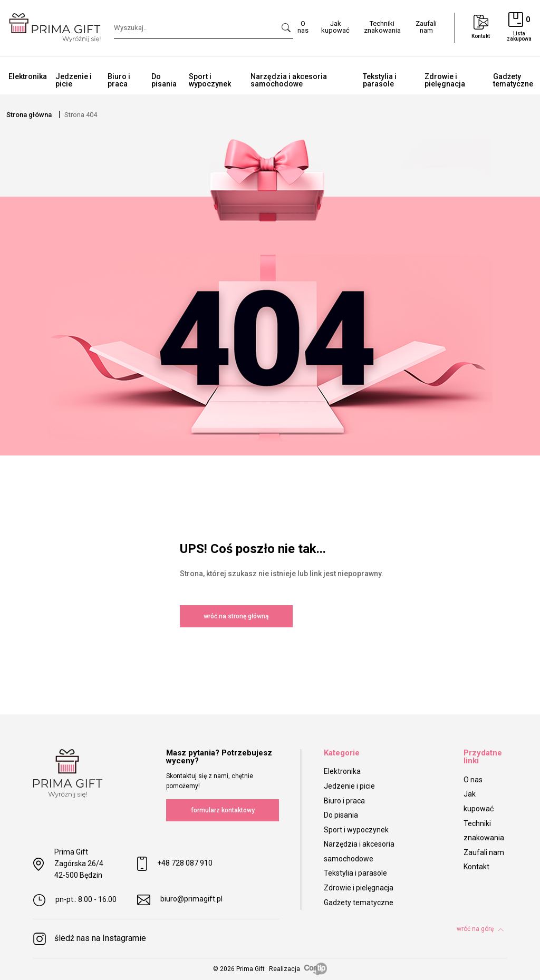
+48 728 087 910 (175, 864)
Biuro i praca (119, 80)
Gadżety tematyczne (359, 903)
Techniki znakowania (484, 831)
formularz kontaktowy (223, 810)
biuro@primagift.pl (180, 900)
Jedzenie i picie (74, 80)
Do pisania (164, 80)
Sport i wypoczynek (210, 80)
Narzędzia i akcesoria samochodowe (289, 80)
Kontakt (476, 867)
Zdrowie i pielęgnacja (445, 80)
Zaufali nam (484, 852)
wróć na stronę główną (236, 616)
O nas (473, 780)
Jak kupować (479, 801)
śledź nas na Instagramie (90, 939)
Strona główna (29, 115)
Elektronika (28, 76)
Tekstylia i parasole (380, 80)
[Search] (204, 28)
